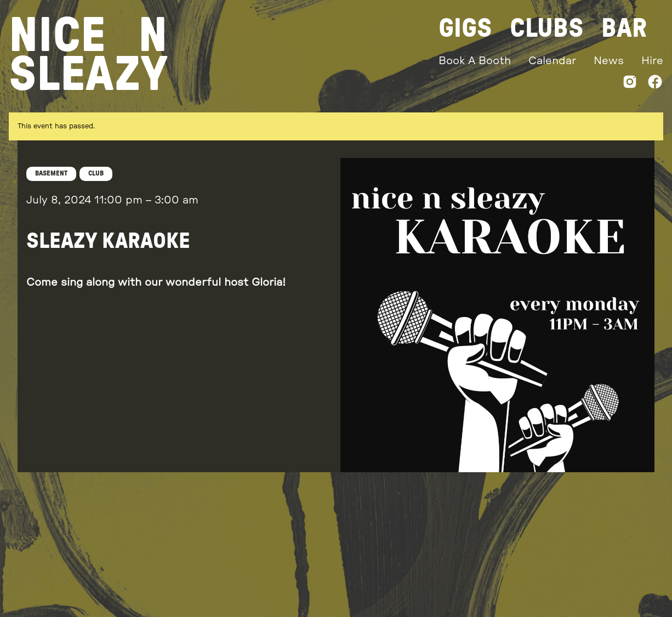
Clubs (547, 29)
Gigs (465, 29)
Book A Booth (475, 61)
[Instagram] (630, 84)
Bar (624, 29)
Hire (652, 61)
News (609, 61)
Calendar (552, 61)
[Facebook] (655, 84)
